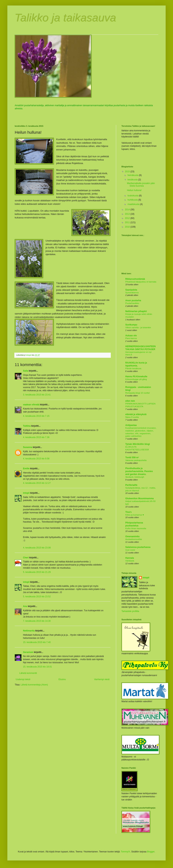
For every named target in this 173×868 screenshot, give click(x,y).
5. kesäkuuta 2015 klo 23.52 (37, 597)
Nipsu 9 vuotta (132, 417)
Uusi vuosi (130, 550)
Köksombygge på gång (136, 379)
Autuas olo (131, 336)
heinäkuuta (133, 175)
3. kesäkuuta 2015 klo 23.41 (37, 395)
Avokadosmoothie (134, 539)
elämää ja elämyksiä (136, 414)
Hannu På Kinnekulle (136, 377)
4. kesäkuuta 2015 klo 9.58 (36, 459)
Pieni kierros (131, 338)
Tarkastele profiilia (130, 611)
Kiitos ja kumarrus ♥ (135, 515)
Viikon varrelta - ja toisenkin (138, 327)
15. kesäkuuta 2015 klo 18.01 (37, 667)
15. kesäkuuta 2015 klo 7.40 (37, 642)
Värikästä (130, 561)
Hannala (130, 558)
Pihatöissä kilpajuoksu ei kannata (141, 282)
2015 (128, 172)
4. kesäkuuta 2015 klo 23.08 (37, 548)
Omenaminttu (132, 536)
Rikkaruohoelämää (135, 279)
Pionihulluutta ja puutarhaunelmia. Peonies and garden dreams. (139, 471)
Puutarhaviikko (132, 303)
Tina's (128, 512)
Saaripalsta (131, 290)
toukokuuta (133, 196)
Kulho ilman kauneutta (136, 528)
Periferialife (131, 485)
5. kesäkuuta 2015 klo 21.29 (37, 572)
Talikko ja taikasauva (65, 18)
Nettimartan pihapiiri (136, 311)
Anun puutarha (133, 300)
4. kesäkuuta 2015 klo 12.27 (37, 483)
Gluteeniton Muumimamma (140, 498)
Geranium (28, 652)
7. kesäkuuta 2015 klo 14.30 (37, 621)
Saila (26, 371)
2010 (128, 227)
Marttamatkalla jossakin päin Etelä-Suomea (141, 185)
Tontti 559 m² (132, 458)
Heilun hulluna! (134, 190)
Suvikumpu (131, 325)
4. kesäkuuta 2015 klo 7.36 (36, 437)
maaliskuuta (134, 204)
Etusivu (62, 679)
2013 (128, 214)
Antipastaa (131, 425)
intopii (26, 493)
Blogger (151, 852)
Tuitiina (27, 426)
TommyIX (126, 852)
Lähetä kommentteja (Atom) (34, 685)
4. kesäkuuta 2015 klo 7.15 (36, 416)
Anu (25, 606)
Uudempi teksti (23, 679)
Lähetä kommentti (28, 673)
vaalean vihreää (31, 405)
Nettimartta (29, 631)
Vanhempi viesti (102, 679)
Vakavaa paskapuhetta (136, 460)
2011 (128, 222)
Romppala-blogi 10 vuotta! (138, 393)
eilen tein (130, 401)
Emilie (26, 469)
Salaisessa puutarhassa (138, 547)
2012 (128, 218)
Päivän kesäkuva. (134, 368)
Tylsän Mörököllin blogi (138, 444)
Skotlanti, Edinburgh (135, 477)
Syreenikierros (132, 293)
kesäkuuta (133, 180)
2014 (128, 210)
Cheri (26, 558)
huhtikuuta (133, 200)
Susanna (28, 447)
